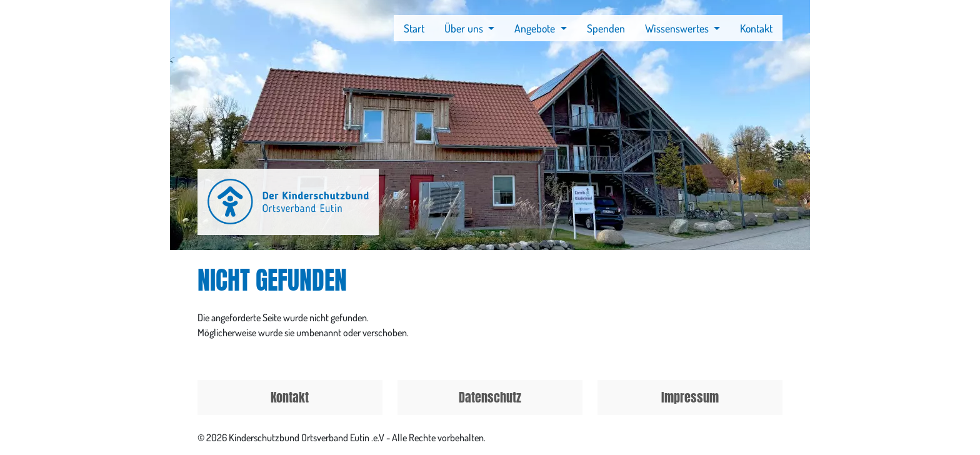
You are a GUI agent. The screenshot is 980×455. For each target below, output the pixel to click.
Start (414, 28)
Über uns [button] (465, 28)
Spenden (606, 28)
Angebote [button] (536, 28)
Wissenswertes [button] (678, 28)
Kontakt (756, 28)
